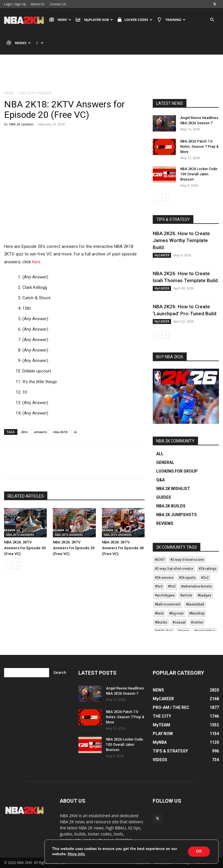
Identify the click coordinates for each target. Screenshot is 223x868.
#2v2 (205, 578)
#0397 (160, 560)
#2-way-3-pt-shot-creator (174, 569)
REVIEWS (165, 523)
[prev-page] (8, 565)
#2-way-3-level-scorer (187, 560)
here (36, 262)
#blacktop (197, 613)
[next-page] (17, 565)
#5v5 (172, 586)
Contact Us (58, 4)
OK (198, 851)
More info (76, 854)
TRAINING (171, 20)
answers (40, 432)
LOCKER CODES (135, 20)
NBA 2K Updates (21, 124)
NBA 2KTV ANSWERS (20, 535)
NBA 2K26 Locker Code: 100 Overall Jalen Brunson (199, 174)
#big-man (176, 613)
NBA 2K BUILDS (171, 506)
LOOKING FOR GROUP (177, 471)
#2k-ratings (208, 569)
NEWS (60, 20)
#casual (179, 622)
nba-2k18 (61, 432)
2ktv (25, 432)
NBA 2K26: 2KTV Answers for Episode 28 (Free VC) (123, 548)
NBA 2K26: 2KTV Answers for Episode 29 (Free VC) (74, 548)
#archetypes (165, 595)
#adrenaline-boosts (196, 586)
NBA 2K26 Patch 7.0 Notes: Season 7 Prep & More (199, 147)
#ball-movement (168, 604)
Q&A (160, 480)
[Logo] (25, 20)
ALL (160, 454)
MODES (19, 43)
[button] (212, 20)
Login (8, 4)
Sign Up (20, 4)
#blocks (161, 622)
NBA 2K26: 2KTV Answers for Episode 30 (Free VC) (25, 548)
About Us (38, 4)
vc (75, 432)
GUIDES (164, 497)
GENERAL (165, 462)
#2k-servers (164, 578)
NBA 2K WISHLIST (173, 489)
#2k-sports (187, 578)
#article (186, 595)
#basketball (195, 604)
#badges (204, 595)
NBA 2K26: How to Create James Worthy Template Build (181, 240)
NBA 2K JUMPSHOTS (177, 515)
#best (159, 613)
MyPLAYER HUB (94, 20)
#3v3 (159, 586)
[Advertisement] (111, 77)
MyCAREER (162, 255)
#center (197, 622)
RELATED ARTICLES (26, 496)
